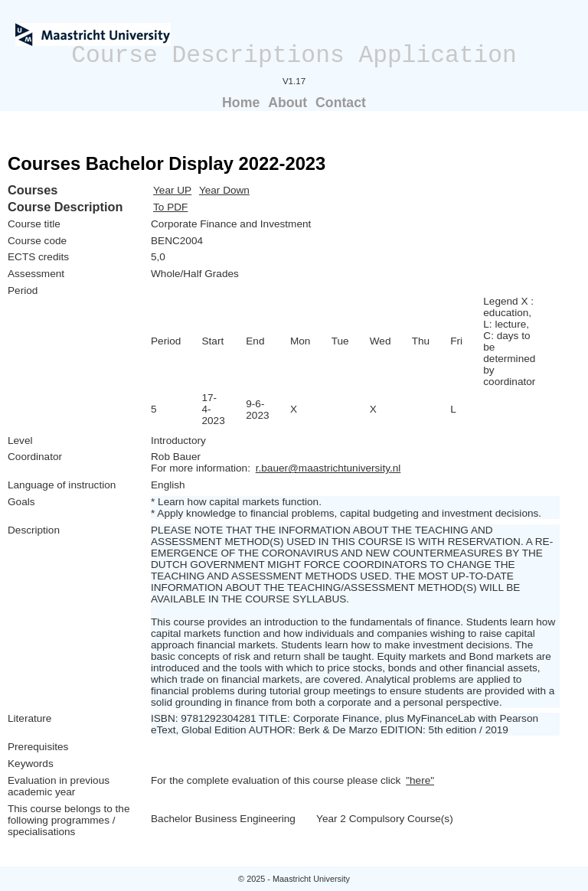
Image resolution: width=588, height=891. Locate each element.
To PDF (170, 207)
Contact (341, 103)
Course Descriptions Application (294, 55)
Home (241, 103)
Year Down (224, 190)
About (287, 103)
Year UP (172, 190)
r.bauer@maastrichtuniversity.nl (328, 468)
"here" (420, 780)
